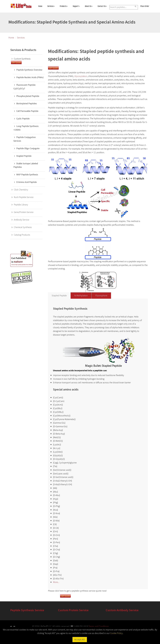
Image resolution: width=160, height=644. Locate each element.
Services (51, 6)
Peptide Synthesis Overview (29, 70)
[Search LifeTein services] (124, 7)
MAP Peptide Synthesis (27, 174)
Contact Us (102, 6)
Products (64, 6)
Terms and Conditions (99, 626)
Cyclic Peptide (23, 119)
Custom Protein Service (73, 610)
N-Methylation (81, 295)
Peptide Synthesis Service (27, 610)
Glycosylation (81, 76)
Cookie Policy (116, 633)
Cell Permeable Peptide (27, 111)
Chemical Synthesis (23, 227)
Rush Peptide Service (24, 197)
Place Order (145, 6)
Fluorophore (101, 295)
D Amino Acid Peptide (26, 182)
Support (76, 6)
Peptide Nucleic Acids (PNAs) (30, 77)
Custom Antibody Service (122, 610)
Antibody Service (22, 220)
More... (56, 582)
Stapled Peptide (24, 156)
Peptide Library (21, 205)
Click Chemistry (21, 190)
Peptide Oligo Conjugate (28, 148)
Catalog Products (22, 235)
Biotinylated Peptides (27, 103)
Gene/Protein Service (24, 212)
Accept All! (80, 639)
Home (40, 6)
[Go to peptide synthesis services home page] (21, 6)
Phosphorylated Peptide (28, 96)
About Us (89, 6)
